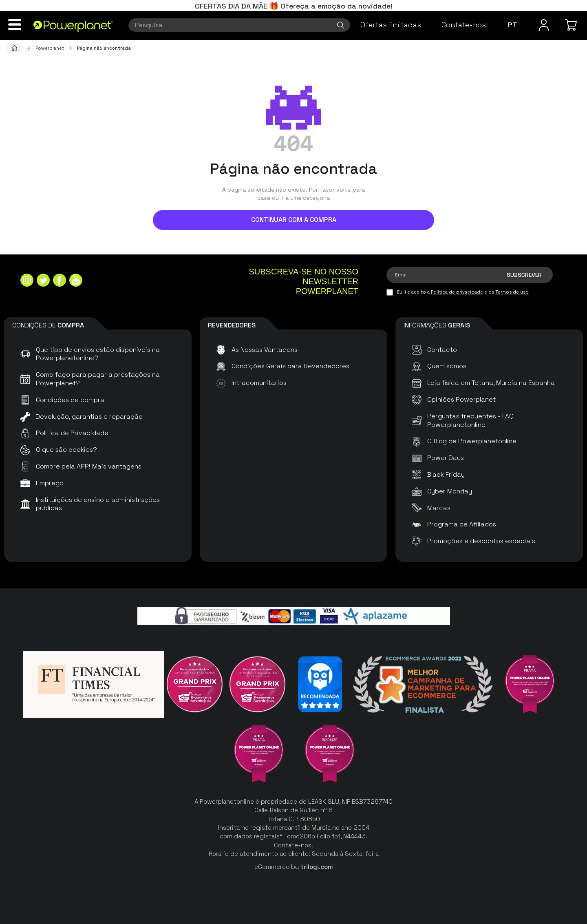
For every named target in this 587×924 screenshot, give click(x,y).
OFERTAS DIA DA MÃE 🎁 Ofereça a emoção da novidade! (294, 6)
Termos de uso (512, 292)
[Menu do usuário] (544, 25)
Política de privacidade (457, 292)
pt (513, 25)
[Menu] (15, 24)
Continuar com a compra (294, 220)
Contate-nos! (465, 25)
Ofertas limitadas (391, 25)
